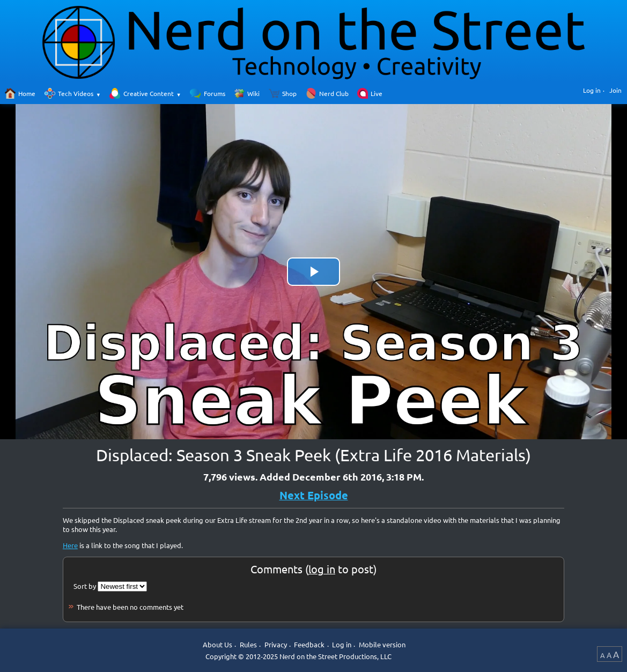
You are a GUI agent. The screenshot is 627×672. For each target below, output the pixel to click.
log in (322, 569)
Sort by (85, 586)
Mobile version (382, 644)
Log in (592, 90)
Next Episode (314, 495)
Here (70, 545)
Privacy (276, 644)
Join (615, 90)
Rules (248, 644)
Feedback (309, 644)
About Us (217, 644)
